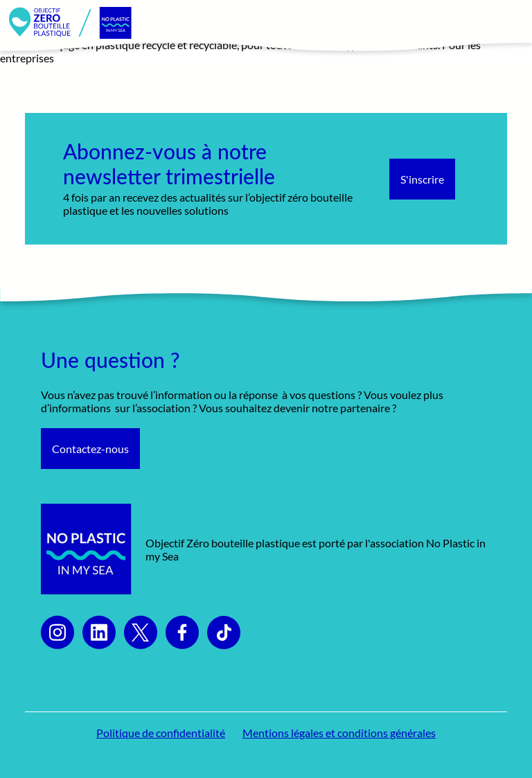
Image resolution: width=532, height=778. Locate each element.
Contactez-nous (90, 449)
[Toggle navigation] (506, 23)
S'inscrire (422, 179)
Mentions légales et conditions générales (339, 733)
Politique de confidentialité (161, 733)
